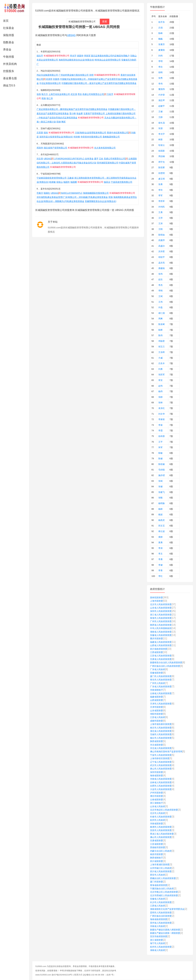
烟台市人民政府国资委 (161, 738)
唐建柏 (162, 268)
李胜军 (87, 56)
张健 (160, 486)
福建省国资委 (156, 697)
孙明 (91, 75)
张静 (160, 397)
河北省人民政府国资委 (161, 748)
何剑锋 (77, 137)
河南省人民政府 (158, 926)
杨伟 (160, 391)
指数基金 (9, 42)
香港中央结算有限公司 (118, 133)
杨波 (160, 514)
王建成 (70, 178)
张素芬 (162, 44)
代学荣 (162, 95)
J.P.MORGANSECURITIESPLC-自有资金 (74, 159)
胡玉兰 (162, 347)
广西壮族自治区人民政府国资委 (165, 666)
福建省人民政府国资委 (161, 642)
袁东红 (162, 408)
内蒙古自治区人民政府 (161, 851)
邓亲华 (40, 148)
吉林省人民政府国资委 (161, 782)
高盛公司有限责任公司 (93, 94)
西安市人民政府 (158, 875)
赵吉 (160, 279)
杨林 (160, 509)
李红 (160, 576)
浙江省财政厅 (156, 803)
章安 (160, 380)
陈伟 (160, 335)
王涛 (160, 223)
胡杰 (46, 133)
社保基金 (9, 28)
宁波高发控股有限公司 (122, 182)
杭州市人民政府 (158, 820)
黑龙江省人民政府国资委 (162, 834)
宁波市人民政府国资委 (161, 755)
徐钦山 (60, 182)
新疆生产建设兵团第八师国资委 (165, 930)
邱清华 (49, 79)
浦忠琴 (162, 100)
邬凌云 (162, 145)
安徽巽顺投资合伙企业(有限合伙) (101, 201)
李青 (160, 570)
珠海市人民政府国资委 (161, 618)
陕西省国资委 (156, 741)
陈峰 (160, 33)
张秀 (160, 78)
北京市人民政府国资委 (161, 604)
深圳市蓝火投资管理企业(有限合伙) (56, 137)
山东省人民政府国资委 (161, 608)
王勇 (160, 212)
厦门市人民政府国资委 (161, 676)
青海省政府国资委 (159, 885)
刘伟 (160, 56)
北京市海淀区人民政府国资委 (164, 810)
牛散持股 (9, 57)
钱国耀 (74, 182)
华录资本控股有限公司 (91, 137)
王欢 (101, 159)
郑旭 (111, 197)
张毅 (160, 498)
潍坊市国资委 (156, 796)
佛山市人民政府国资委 (161, 837)
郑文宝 (162, 526)
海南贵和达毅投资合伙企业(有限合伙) (76, 60)
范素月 (40, 193)
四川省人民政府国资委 (161, 871)
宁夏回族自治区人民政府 (162, 889)
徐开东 (162, 22)
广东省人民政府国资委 (161, 687)
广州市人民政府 (158, 683)
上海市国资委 (156, 601)
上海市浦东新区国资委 (161, 724)
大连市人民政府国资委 (161, 789)
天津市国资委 (156, 707)
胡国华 (80, 56)
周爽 (160, 319)
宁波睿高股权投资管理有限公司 (52, 178)
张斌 (160, 481)
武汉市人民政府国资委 (161, 765)
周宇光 (162, 162)
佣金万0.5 (9, 85)
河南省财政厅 (156, 690)
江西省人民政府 (158, 906)
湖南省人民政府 (158, 950)
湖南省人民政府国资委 (161, 632)
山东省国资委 (156, 711)
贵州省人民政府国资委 (161, 923)
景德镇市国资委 (158, 847)
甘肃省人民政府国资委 (161, 659)
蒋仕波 (162, 531)
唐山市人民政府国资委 (161, 769)
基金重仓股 (10, 78)
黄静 (160, 537)
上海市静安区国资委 (160, 758)
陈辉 (160, 330)
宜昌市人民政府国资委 (161, 830)
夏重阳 (162, 50)
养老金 (7, 50)
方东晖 (162, 352)
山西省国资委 (156, 700)
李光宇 (73, 56)
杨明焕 (162, 503)
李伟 (160, 84)
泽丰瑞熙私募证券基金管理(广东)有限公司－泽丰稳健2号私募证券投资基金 (72, 197)
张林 (160, 403)
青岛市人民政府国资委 (161, 680)
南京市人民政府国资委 (161, 728)
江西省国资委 (156, 652)
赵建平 (162, 106)
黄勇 (160, 542)
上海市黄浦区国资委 (160, 865)
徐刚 (160, 72)
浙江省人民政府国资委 (161, 615)
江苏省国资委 (156, 844)
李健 (160, 565)
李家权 (162, 419)
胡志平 (40, 56)
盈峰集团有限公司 (111, 137)
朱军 (160, 447)
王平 (160, 442)
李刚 (160, 291)
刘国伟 (56, 79)
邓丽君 (162, 341)
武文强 (74, 94)
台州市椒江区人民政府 (161, 868)
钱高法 (107, 182)
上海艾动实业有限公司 (59, 94)
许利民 (162, 207)
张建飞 (162, 492)
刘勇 (160, 369)
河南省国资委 (156, 824)
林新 (160, 139)
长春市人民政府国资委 (161, 817)
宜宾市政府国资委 (159, 936)
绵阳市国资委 (156, 714)
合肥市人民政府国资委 (161, 786)
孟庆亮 (162, 263)
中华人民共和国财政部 (161, 628)
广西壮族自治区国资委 (161, 916)
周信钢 (162, 156)
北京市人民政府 (158, 813)
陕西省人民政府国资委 (161, 625)
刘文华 (162, 414)
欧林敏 (53, 182)
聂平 (96, 159)
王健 (160, 111)
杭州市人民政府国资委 (161, 947)
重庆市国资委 (156, 638)
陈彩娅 (162, 464)
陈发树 (162, 324)
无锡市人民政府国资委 (161, 734)
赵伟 (160, 386)
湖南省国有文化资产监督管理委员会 (167, 909)
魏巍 (160, 39)
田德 (59, 122)
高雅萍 (162, 240)
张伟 (160, 274)
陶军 (64, 122)
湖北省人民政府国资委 (161, 731)
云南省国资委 (156, 800)
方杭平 (110, 94)
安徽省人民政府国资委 (161, 635)
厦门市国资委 (156, 882)
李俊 (160, 425)
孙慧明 (162, 173)
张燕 (39, 94)
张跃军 (162, 375)
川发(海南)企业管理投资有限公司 (91, 133)
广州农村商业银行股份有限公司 (74, 75)
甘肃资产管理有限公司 (94, 113)
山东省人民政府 (158, 806)
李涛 (160, 548)
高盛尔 (162, 246)
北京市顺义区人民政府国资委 (164, 892)
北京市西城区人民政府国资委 (164, 895)
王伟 (160, 302)
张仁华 (50, 98)
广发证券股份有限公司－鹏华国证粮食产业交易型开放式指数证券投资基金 (72, 109)
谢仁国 (162, 313)
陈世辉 (162, 167)
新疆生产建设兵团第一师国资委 (165, 933)
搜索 (105, 21)
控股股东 (9, 71)
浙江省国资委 (156, 940)
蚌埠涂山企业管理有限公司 (108, 60)
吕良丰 (162, 363)
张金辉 (80, 113)
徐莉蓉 (162, 436)
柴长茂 (162, 123)
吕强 (160, 28)
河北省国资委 (156, 745)
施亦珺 (162, 475)
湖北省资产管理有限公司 (55, 148)
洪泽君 (162, 251)
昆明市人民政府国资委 (161, 913)
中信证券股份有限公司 (50, 83)
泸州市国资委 (156, 793)
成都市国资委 (156, 721)
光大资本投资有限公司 (105, 148)
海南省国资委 (156, 776)
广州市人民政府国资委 (161, 621)
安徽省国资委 (156, 673)
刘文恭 (40, 159)
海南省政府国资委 (159, 919)
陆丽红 (47, 193)
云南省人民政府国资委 (161, 693)
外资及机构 (10, 64)
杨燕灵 (162, 520)
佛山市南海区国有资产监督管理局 (166, 752)
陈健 (160, 458)
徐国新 (162, 151)
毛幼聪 (162, 470)
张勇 (160, 184)
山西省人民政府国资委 (161, 645)
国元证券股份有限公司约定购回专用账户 (110, 56)
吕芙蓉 (40, 133)
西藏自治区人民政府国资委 (163, 878)
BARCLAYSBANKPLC (72, 193)
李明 (160, 61)
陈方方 (45, 94)
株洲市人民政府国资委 (161, 827)
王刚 (160, 229)
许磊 (160, 307)
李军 (160, 195)
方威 (160, 358)
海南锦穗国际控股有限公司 (96, 193)
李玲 (160, 190)
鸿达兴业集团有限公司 (47, 75)
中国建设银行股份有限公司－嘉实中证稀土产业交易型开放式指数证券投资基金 (99, 83)
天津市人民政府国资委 (161, 704)
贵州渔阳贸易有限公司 (108, 163)
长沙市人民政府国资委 (161, 902)
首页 (6, 21)
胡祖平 (162, 257)
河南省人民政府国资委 (161, 779)
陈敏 (160, 453)
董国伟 (162, 89)
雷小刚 (73, 113)
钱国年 (67, 182)
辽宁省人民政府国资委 (161, 762)
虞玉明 (162, 179)
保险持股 (9, 35)
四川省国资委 (156, 861)
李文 (160, 554)
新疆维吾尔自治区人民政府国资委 (166, 663)
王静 (160, 117)
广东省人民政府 (158, 669)
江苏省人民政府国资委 (161, 656)
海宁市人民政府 (158, 943)
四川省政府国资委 (159, 649)
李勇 (160, 559)
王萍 (160, 218)
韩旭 (44, 98)
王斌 (160, 296)
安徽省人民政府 (158, 899)
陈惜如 (162, 235)
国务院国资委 (156, 598)
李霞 (160, 431)
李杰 (160, 285)
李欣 (80, 94)
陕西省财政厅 (156, 858)
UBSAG (71, 35)
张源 (160, 128)
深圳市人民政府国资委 (161, 611)
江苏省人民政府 (158, 717)
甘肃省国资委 (156, 841)
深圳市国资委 (156, 772)
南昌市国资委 (156, 854)
